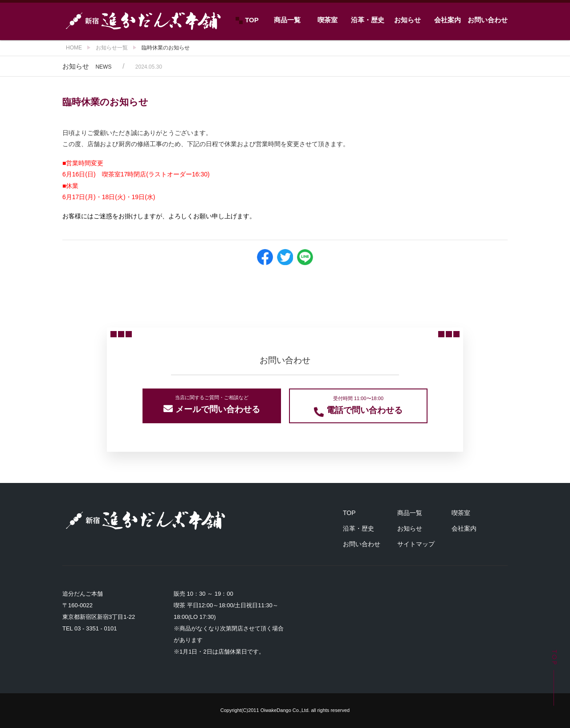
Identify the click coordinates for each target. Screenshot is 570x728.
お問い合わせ (488, 20)
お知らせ (407, 20)
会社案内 (448, 20)
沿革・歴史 (368, 20)
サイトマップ (416, 544)
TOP (247, 20)
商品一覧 (287, 20)
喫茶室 (328, 20)
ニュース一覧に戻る (285, 292)
